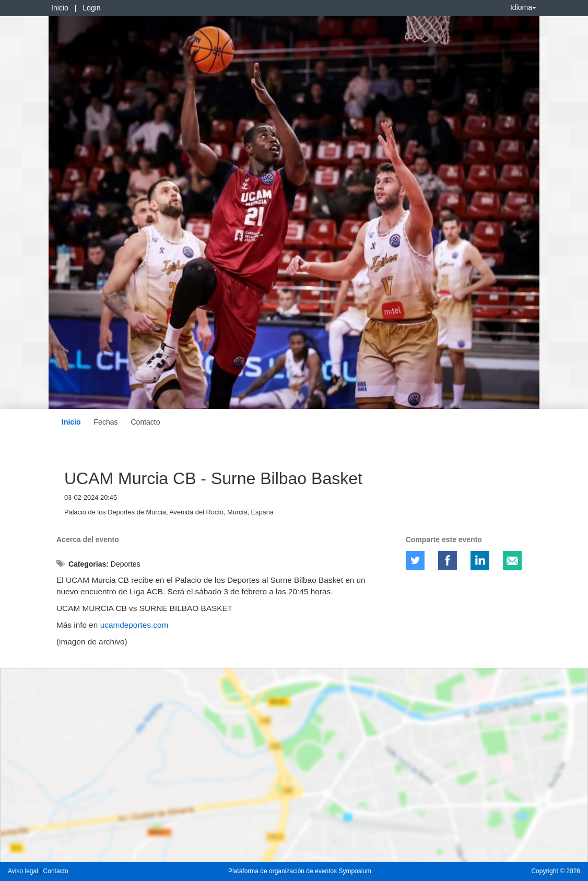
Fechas (106, 422)
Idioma (523, 7)
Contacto (145, 422)
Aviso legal (24, 871)
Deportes (126, 564)
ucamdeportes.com (134, 625)
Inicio (60, 8)
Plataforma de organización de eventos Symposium (300, 871)
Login (91, 8)
